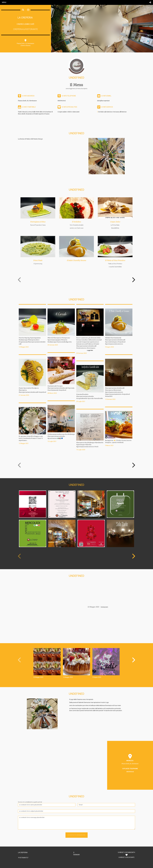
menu (4, 2)
